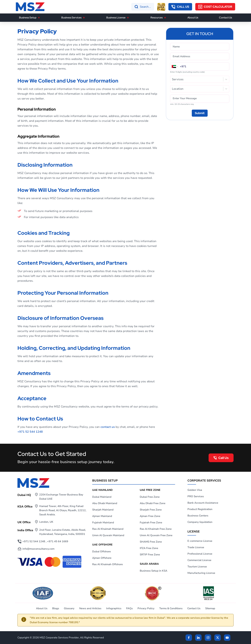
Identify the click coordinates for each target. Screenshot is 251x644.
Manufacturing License (201, 573)
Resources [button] (157, 18)
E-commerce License (200, 541)
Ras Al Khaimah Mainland (108, 529)
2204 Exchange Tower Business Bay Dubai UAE (61, 497)
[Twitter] (218, 638)
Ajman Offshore (102, 558)
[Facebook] (189, 638)
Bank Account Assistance (203, 503)
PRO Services (196, 496)
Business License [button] (116, 18)
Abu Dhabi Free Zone (153, 503)
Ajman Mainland (102, 516)
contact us (108, 427)
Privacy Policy (146, 608)
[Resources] (165, 18)
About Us (193, 18)
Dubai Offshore (101, 552)
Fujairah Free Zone (151, 523)
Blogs (56, 608)
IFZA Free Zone (149, 548)
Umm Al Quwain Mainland (108, 535)
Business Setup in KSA (154, 571)
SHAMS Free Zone (151, 542)
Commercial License (199, 560)
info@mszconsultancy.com (38, 549)
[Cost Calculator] (215, 7)
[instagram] (208, 638)
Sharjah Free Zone (151, 510)
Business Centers (198, 516)
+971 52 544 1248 (30, 432)
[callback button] (180, 7)
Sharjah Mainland (103, 510)
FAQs (129, 608)
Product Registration (200, 509)
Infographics (114, 608)
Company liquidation (200, 522)
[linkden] (198, 638)
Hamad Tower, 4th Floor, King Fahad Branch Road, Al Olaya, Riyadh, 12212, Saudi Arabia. (63, 510)
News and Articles (90, 608)
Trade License (196, 547)
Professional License (200, 554)
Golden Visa (195, 490)
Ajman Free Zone (150, 516)
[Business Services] (84, 18)
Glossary (69, 608)
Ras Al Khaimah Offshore (107, 564)
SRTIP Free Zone (150, 555)
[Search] (143, 7)
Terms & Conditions (171, 608)
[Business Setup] (39, 18)
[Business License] (128, 18)
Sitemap (210, 608)
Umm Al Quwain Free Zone (156, 535)
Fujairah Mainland (103, 523)
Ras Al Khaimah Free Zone (156, 529)
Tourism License (197, 567)
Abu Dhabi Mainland (105, 503)
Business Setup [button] (28, 18)
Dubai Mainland (102, 497)
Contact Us (225, 18)
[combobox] (172, 79)
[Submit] (200, 113)
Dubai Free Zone (150, 497)
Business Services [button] (71, 18)
